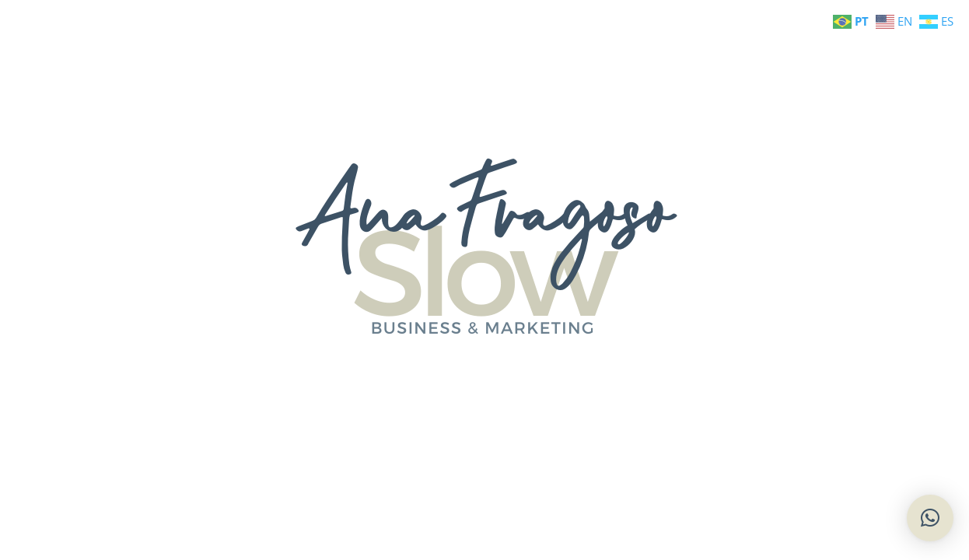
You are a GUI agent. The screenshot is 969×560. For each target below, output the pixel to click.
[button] (930, 518)
